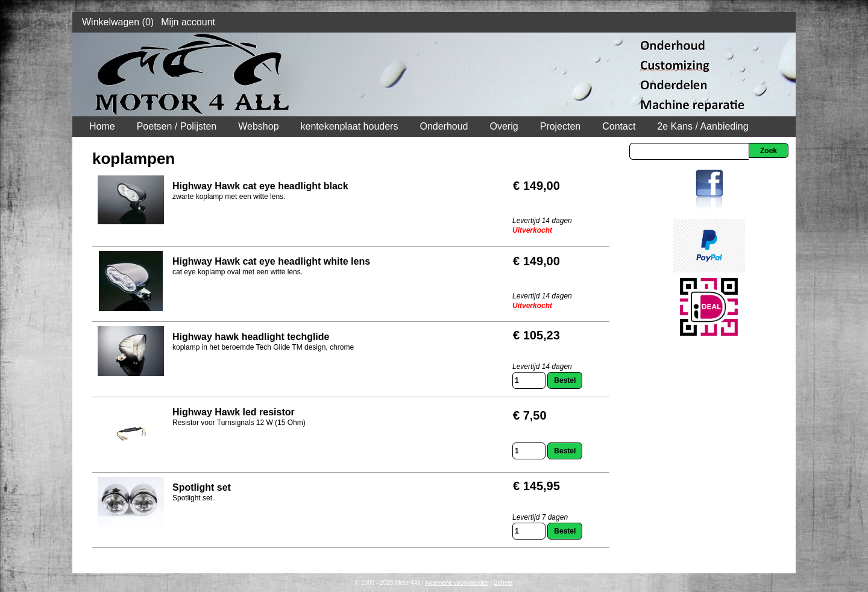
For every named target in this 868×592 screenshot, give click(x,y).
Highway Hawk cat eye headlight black (260, 186)
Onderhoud (444, 126)
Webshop (258, 126)
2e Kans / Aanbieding (703, 126)
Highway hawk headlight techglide (251, 337)
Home (102, 126)
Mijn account (188, 22)
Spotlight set (202, 487)
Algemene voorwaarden (457, 583)
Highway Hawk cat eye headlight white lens (271, 261)
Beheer (503, 583)
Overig (504, 126)
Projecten (561, 126)
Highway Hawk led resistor (234, 412)
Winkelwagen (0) (118, 22)
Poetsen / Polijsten (177, 126)
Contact (619, 126)
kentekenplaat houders (350, 126)
